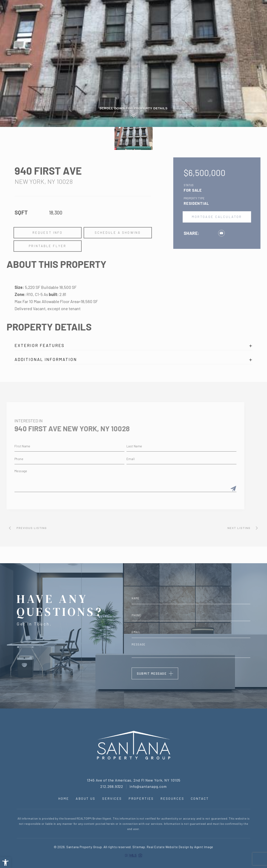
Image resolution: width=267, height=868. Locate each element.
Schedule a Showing (118, 245)
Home (153, 29)
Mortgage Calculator (229, 217)
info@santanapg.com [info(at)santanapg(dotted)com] (148, 787)
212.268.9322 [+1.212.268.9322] (112, 787)
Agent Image (204, 847)
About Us (169, 29)
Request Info (48, 245)
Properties (209, 29)
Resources (232, 29)
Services (188, 29)
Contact (252, 29)
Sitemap (139, 847)
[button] (5, 863)
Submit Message (152, 673)
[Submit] (221, 489)
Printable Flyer (48, 258)
